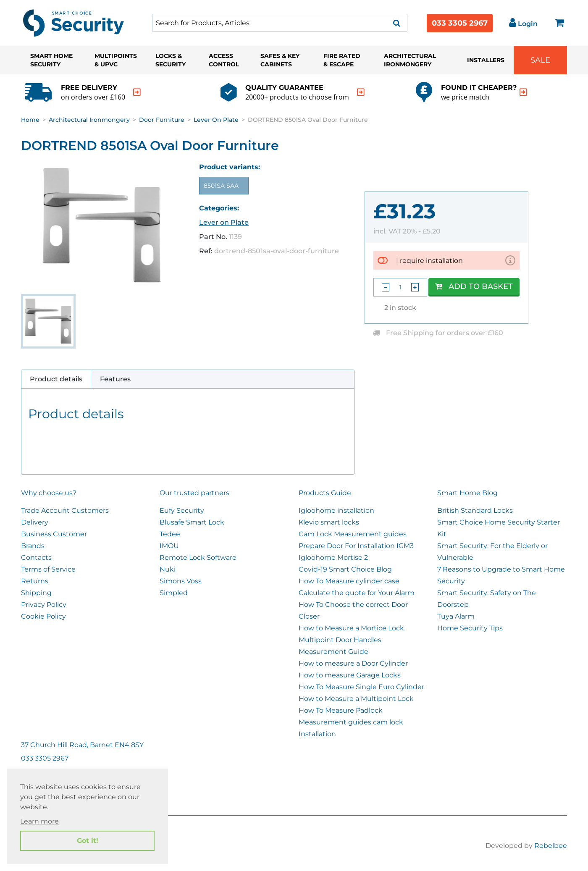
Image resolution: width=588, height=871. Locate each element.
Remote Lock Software (198, 557)
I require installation (429, 261)
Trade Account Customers (65, 510)
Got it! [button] (88, 841)
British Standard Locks (475, 510)
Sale (540, 60)
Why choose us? (49, 493)
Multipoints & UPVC (116, 60)
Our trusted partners (194, 493)
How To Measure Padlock (341, 710)
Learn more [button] (39, 821)
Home (30, 120)
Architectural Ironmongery (410, 60)
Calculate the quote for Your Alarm (357, 593)
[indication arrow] (137, 92)
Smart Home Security (51, 60)
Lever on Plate (216, 120)
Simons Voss (181, 581)
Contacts (36, 557)
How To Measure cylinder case (349, 581)
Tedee (170, 534)
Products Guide (325, 493)
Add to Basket (474, 286)
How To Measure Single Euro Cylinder (361, 687)
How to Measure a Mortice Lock (351, 628)
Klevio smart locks (329, 522)
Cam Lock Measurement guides (353, 534)
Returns (35, 581)
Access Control (224, 60)
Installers (486, 60)
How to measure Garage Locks (350, 675)
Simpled (174, 593)
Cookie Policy (43, 616)
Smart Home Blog (467, 493)
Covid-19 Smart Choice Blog (345, 569)
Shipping (36, 593)
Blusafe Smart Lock (192, 522)
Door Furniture (162, 120)
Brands (33, 546)
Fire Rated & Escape (342, 60)
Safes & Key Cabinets (280, 60)
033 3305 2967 (460, 23)
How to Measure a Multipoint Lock (356, 699)
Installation (317, 734)
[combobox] (280, 23)
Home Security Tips (470, 628)
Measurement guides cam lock (351, 722)
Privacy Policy (44, 605)
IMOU (169, 546)
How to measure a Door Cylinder (353, 663)
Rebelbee (551, 846)
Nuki (168, 569)
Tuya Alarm (456, 616)
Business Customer (54, 534)
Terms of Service (48, 569)
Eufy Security (182, 510)
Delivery (35, 522)
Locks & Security (171, 60)
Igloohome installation (336, 510)
